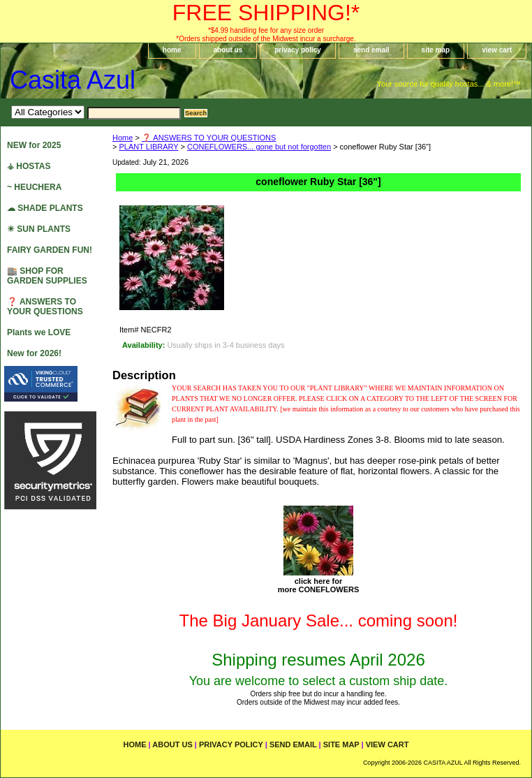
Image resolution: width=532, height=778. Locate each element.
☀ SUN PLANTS (39, 229)
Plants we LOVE (39, 332)
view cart (497, 50)
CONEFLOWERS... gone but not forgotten (259, 147)
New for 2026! (34, 353)
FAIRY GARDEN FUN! (50, 250)
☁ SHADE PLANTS (45, 208)
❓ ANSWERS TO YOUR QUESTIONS (209, 138)
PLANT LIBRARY (148, 147)
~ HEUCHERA (34, 187)
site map (436, 50)
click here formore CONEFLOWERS (319, 585)
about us (228, 50)
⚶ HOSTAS (29, 166)
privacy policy (298, 50)
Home (123, 138)
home (172, 50)
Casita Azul (73, 80)
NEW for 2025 (34, 145)
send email (371, 50)
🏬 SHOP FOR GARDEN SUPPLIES (47, 276)
